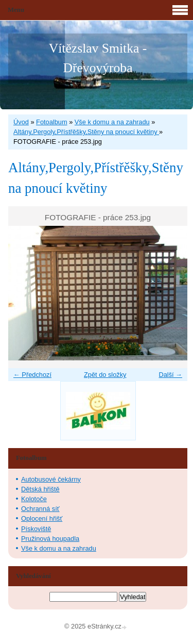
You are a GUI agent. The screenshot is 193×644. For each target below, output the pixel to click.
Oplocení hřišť (42, 518)
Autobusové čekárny (51, 479)
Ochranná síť (40, 509)
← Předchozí (32, 375)
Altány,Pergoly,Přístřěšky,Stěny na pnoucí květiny (86, 132)
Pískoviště (36, 529)
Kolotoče (34, 499)
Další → (170, 375)
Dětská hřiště (40, 489)
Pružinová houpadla (50, 539)
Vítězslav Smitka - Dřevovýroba (98, 58)
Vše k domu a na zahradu (112, 122)
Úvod (21, 122)
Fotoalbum (51, 122)
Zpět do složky (105, 375)
